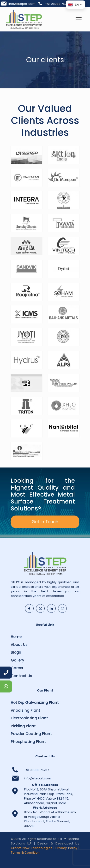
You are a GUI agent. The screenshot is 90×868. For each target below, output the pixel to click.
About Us (19, 645)
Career (17, 668)
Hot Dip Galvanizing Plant (35, 702)
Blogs (16, 652)
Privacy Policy (66, 848)
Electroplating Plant (29, 718)
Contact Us (21, 676)
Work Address (45, 808)
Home (16, 637)
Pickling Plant (23, 726)
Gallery (18, 660)
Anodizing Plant (26, 710)
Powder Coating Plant (31, 734)
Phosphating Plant (28, 742)
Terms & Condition (25, 853)
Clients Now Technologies (32, 848)
